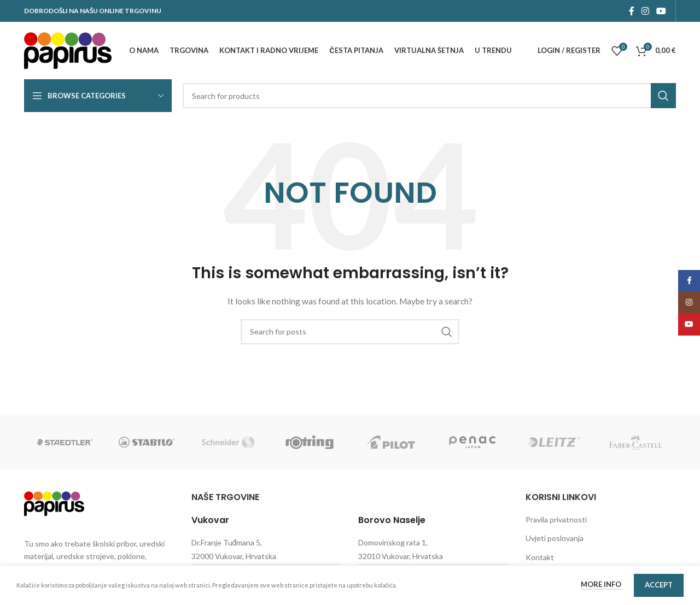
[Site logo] (68, 49)
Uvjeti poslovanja (555, 538)
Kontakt (540, 557)
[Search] (429, 96)
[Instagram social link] (645, 11)
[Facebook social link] (631, 11)
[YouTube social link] (661, 11)
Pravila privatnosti (556, 519)
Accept (659, 585)
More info (602, 584)
